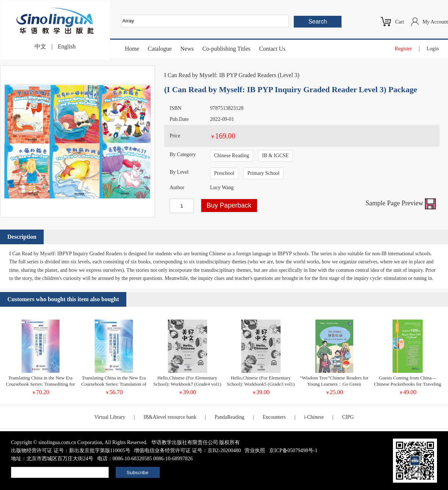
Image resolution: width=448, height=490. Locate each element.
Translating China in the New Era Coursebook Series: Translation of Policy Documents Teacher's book (114, 384)
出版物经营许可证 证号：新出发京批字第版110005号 (71, 451)
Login (433, 49)
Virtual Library (110, 417)
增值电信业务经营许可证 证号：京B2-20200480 (187, 451)
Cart (400, 22)
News (187, 49)
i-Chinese (314, 417)
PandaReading (229, 417)
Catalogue (160, 49)
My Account (435, 22)
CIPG (348, 417)
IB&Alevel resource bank (170, 417)
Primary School (264, 173)
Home (132, 49)
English (67, 46)
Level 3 (288, 75)
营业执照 (255, 451)
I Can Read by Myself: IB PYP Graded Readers (220, 75)
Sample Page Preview (401, 203)
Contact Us (272, 49)
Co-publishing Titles (226, 49)
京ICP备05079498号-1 (293, 451)
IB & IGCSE (275, 156)
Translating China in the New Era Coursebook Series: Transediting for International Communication (40, 384)
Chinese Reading (232, 156)
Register (403, 49)
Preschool (224, 173)
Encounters (274, 417)
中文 (40, 46)
